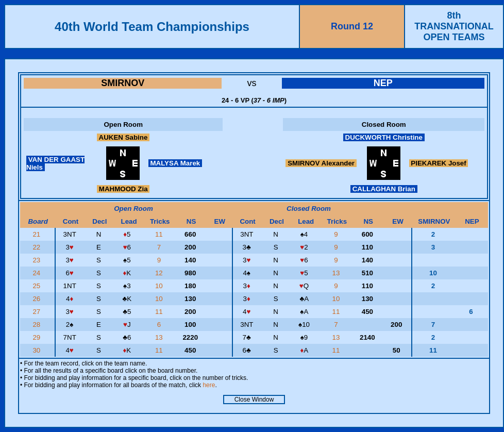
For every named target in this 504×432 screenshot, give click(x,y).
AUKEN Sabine (123, 137)
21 (37, 234)
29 (37, 337)
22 (37, 247)
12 (160, 273)
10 (160, 286)
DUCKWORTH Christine (384, 137)
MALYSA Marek (175, 163)
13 (337, 273)
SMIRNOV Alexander (321, 163)
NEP (383, 83)
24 (37, 273)
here (209, 385)
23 (37, 260)
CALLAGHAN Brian (384, 189)
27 (37, 312)
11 (160, 234)
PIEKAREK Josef (439, 163)
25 (37, 286)
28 (37, 325)
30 (37, 350)
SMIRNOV (123, 83)
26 (37, 299)
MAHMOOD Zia (123, 189)
